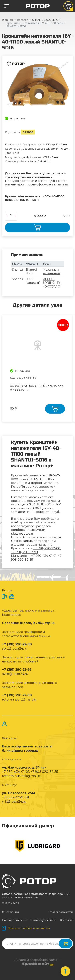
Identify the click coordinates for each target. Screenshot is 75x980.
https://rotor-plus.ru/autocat (29, 531)
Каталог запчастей (60, 912)
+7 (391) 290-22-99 (24, 552)
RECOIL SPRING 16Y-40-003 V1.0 (52, 283)
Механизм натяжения (51, 271)
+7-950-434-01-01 (44, 556)
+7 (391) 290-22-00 (47, 548)
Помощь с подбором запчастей (26, 928)
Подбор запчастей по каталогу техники (29, 920)
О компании (10, 912)
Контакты (67, 920)
